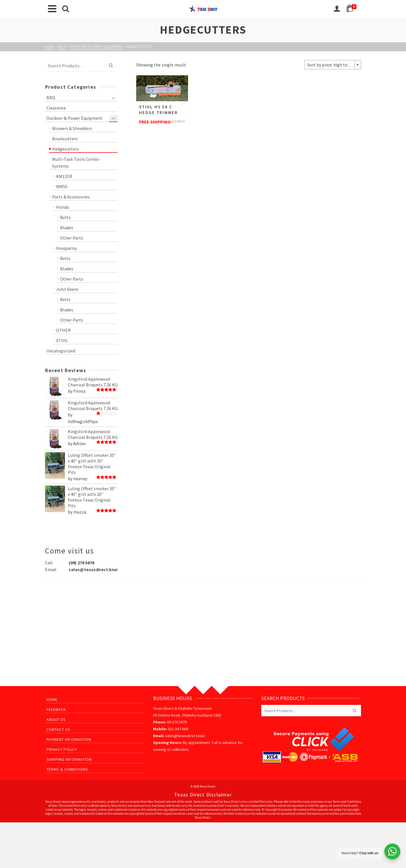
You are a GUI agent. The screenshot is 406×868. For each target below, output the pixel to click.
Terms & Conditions (67, 769)
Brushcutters (65, 139)
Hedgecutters (66, 149)
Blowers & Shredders (72, 128)
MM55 (62, 186)
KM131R (64, 176)
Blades (67, 228)
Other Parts (72, 238)
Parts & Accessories (71, 197)
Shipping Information (69, 759)
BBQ (51, 98)
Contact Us (58, 729)
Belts (65, 217)
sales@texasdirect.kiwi (93, 569)
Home (52, 699)
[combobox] (333, 65)
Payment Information (69, 739)
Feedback (56, 709)
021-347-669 (178, 729)
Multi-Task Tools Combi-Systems (76, 163)
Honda (63, 207)
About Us (56, 719)
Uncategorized (61, 351)
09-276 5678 (177, 722)
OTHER (63, 330)
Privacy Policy (62, 749)
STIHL (62, 340)
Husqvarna (66, 248)
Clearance (56, 108)
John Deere (67, 289)
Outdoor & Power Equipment (75, 118)
